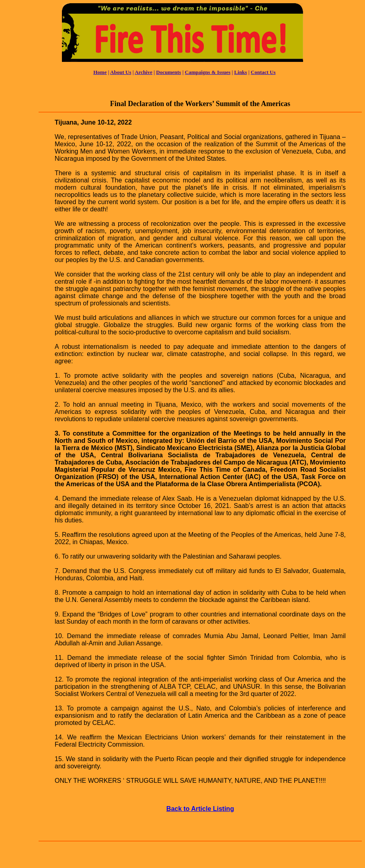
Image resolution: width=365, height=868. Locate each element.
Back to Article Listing (200, 809)
